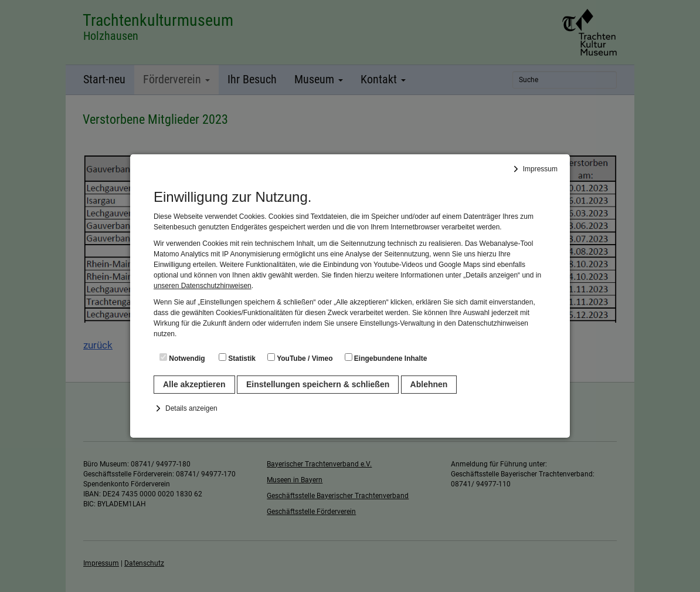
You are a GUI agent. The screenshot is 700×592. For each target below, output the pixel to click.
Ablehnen (429, 384)
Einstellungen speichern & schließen (318, 384)
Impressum (540, 169)
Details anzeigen (191, 408)
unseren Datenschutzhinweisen (203, 286)
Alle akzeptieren (194, 384)
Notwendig (182, 358)
